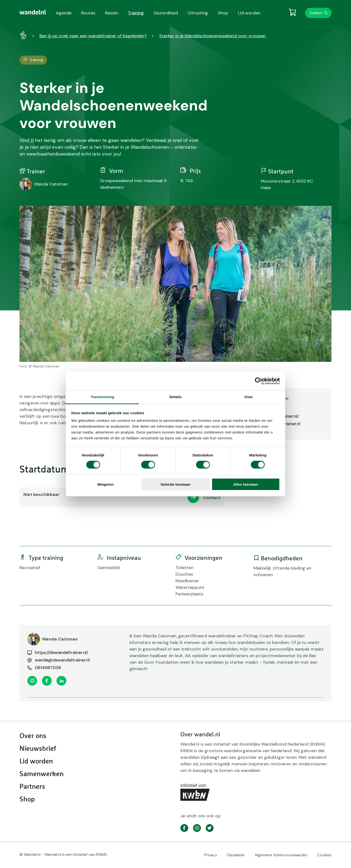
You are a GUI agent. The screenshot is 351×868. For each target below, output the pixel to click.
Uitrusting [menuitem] (198, 13)
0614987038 (48, 668)
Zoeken (316, 13)
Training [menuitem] (136, 13)
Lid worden (36, 761)
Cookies (324, 855)
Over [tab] (249, 397)
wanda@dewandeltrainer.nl (62, 660)
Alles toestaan (246, 484)
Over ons (33, 736)
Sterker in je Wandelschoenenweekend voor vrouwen (212, 36)
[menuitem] (33, 12)
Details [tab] (175, 397)
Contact (212, 498)
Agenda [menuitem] (64, 13)
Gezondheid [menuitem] (166, 13)
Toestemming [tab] (102, 397)
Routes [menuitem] (88, 13)
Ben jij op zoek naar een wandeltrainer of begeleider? (93, 36)
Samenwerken (42, 774)
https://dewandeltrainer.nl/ (62, 652)
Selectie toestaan (176, 484)
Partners (32, 787)
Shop (27, 799)
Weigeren (105, 484)
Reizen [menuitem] (112, 13)
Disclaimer (236, 855)
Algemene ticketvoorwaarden (281, 855)
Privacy (211, 855)
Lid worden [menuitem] (249, 13)
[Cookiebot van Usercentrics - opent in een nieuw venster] (258, 381)
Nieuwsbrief (38, 749)
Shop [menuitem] (223, 13)
